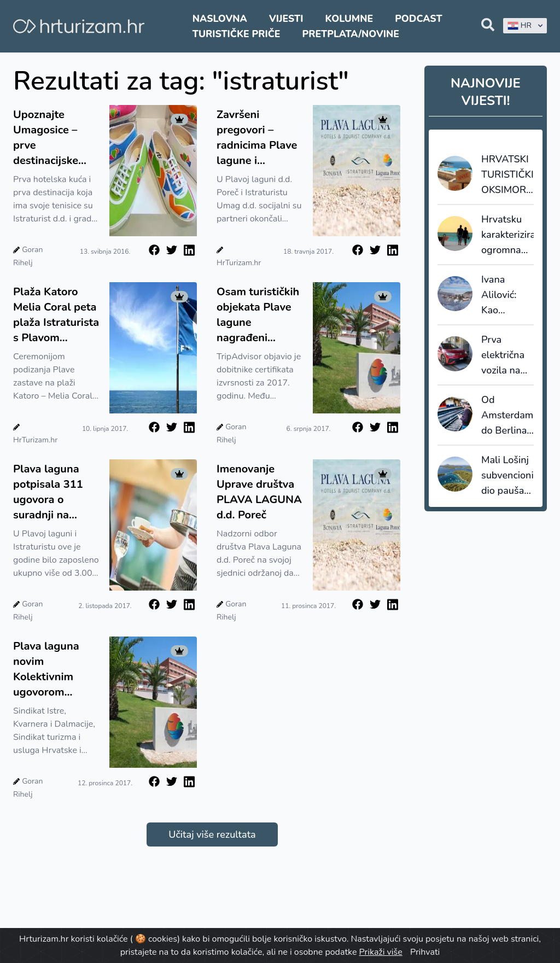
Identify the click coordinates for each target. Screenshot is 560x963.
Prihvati (425, 952)
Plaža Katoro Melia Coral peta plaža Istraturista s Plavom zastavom (56, 315)
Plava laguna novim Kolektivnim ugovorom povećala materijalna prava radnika (48, 669)
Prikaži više (381, 952)
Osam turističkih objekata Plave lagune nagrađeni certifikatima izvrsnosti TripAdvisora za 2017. (258, 315)
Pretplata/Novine (351, 34)
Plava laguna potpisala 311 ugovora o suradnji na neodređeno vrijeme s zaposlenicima (49, 492)
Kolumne (349, 19)
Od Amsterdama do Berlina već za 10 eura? (507, 416)
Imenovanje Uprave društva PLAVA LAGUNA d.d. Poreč (259, 492)
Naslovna (220, 19)
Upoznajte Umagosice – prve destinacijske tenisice (46, 138)
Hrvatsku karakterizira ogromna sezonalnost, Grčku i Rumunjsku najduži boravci (507, 235)
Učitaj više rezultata (212, 834)
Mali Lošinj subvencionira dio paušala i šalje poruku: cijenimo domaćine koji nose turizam (507, 476)
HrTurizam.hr (239, 263)
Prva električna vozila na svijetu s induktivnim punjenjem (507, 355)
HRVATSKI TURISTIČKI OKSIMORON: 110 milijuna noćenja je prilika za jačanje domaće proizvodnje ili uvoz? (507, 175)
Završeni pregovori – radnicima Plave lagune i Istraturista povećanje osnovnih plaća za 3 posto (257, 138)
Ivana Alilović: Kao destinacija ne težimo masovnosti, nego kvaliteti (507, 295)
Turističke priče (237, 34)
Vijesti (286, 19)
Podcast (418, 19)
